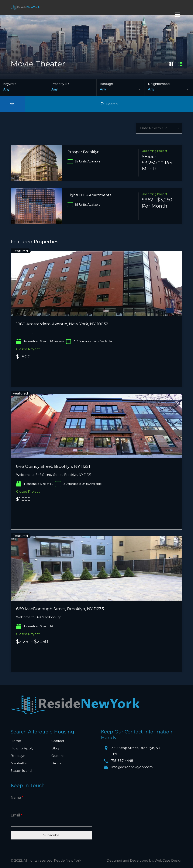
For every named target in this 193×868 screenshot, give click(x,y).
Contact (58, 741)
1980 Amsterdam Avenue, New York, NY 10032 (62, 324)
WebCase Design (168, 860)
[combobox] (121, 89)
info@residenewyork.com (132, 767)
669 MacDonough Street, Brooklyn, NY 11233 (60, 609)
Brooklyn (18, 756)
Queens (58, 756)
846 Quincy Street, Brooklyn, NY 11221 (53, 466)
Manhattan (20, 763)
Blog (55, 748)
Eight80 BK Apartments (89, 195)
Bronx (56, 763)
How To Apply (22, 748)
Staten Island (21, 771)
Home (16, 741)
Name (17, 798)
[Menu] (178, 15)
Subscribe (51, 835)
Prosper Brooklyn (84, 152)
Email (16, 815)
